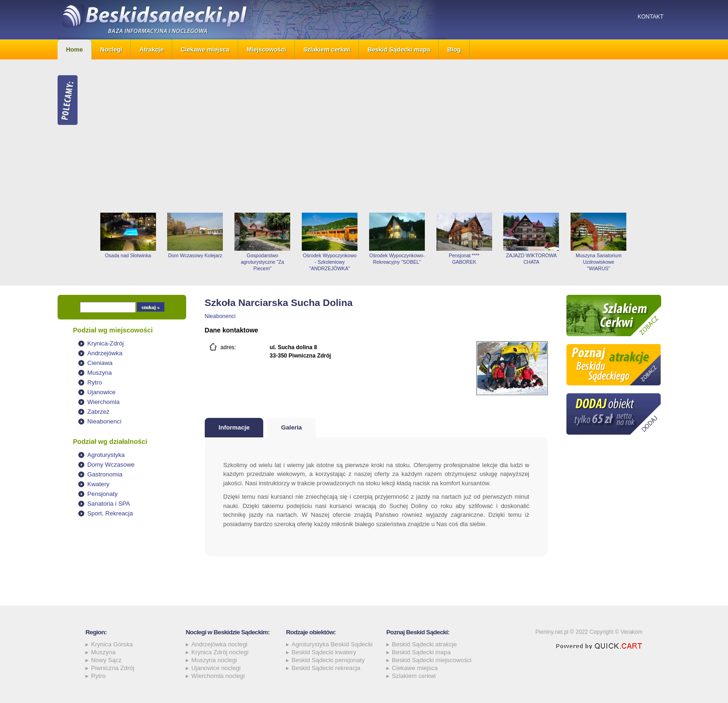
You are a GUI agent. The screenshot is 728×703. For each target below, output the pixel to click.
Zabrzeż (98, 412)
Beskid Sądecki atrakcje (424, 644)
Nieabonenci (104, 421)
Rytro (95, 382)
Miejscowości (266, 49)
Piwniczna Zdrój (113, 668)
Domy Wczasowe (111, 465)
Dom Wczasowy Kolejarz (195, 255)
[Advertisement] (383, 136)
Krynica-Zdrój (105, 343)
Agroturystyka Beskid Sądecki (332, 644)
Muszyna (100, 373)
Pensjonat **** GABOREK (464, 259)
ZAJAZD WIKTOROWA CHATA (531, 259)
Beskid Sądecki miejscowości (432, 660)
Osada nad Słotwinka (128, 255)
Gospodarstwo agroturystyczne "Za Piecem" (263, 262)
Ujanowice (101, 392)
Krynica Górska (112, 644)
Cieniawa (100, 363)
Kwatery (98, 484)
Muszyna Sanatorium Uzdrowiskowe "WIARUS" (599, 262)
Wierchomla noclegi (218, 676)
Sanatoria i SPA (109, 504)
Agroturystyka (106, 455)
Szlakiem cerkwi (327, 49)
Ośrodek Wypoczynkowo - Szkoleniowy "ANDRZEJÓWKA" (330, 262)
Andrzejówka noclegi (219, 644)
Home (75, 49)
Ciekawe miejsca (205, 49)
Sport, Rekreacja (110, 513)
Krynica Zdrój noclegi (220, 652)
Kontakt (650, 17)
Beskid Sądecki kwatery (324, 652)
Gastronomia (105, 474)
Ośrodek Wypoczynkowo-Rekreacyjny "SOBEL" (397, 259)
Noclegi (111, 49)
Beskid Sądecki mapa (399, 49)
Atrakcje (151, 49)
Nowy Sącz (106, 660)
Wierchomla (104, 402)
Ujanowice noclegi (216, 668)
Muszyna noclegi (214, 660)
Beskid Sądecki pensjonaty (328, 660)
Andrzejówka (105, 353)
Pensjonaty (102, 494)
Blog (454, 49)
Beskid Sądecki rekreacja (326, 668)
